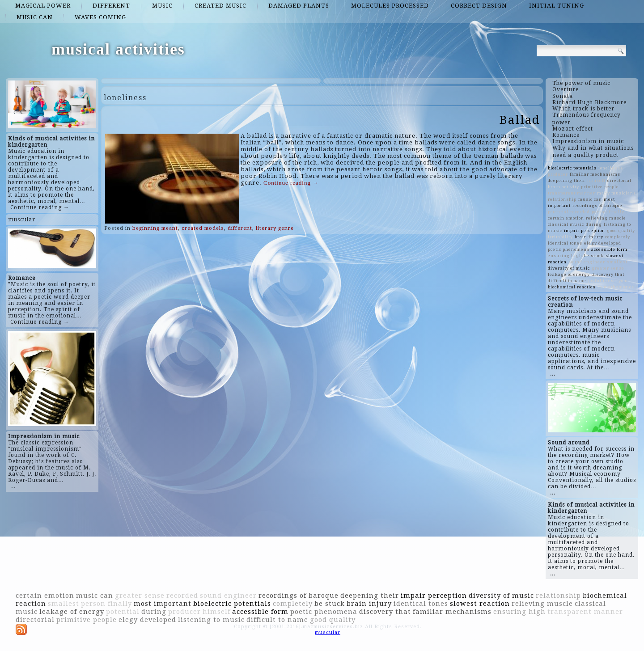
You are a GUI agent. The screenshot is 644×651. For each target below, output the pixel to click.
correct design (479, 6)
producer (558, 174)
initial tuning (557, 6)
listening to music (211, 620)
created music (220, 6)
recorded (580, 212)
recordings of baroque (597, 205)
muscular (22, 220)
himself (596, 180)
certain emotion (566, 218)
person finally (608, 212)
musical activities (118, 49)
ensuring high (565, 256)
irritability (560, 237)
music (162, 6)
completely (618, 237)
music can (35, 17)
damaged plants (299, 6)
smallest (617, 262)
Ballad (520, 120)
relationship (562, 199)
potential (558, 212)
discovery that (608, 274)
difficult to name (567, 281)
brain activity (563, 187)
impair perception (585, 230)
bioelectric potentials (572, 168)
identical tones (565, 243)
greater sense (608, 268)
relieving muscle (606, 218)
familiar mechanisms (595, 174)
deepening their (567, 180)
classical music (566, 224)
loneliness (611, 168)
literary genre (275, 228)
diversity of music (569, 268)
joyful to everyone (609, 281)
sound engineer (587, 262)
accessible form (609, 249)
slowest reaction (480, 604)
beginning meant (155, 228)
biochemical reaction (572, 287)
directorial (619, 180)
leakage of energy (569, 274)
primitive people (600, 187)
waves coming (100, 17)
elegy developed (603, 243)
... (13, 486)
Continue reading (291, 183)
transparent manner (572, 193)
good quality (621, 230)
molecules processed (390, 6)
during (594, 224)
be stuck (594, 256)
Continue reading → (40, 207)
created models (203, 228)
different (111, 6)
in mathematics (616, 287)
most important (163, 604)
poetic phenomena (569, 249)
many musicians (616, 193)
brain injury (589, 237)
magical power (43, 6)
